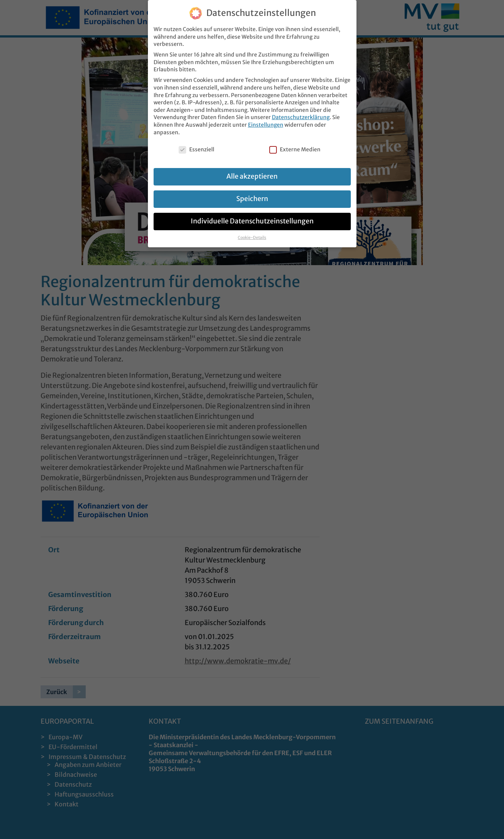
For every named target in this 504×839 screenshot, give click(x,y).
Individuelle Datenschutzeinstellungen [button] (252, 221)
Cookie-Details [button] (252, 238)
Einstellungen (266, 125)
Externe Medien (295, 150)
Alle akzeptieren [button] (252, 176)
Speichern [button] (252, 199)
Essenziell (196, 150)
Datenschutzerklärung (301, 117)
